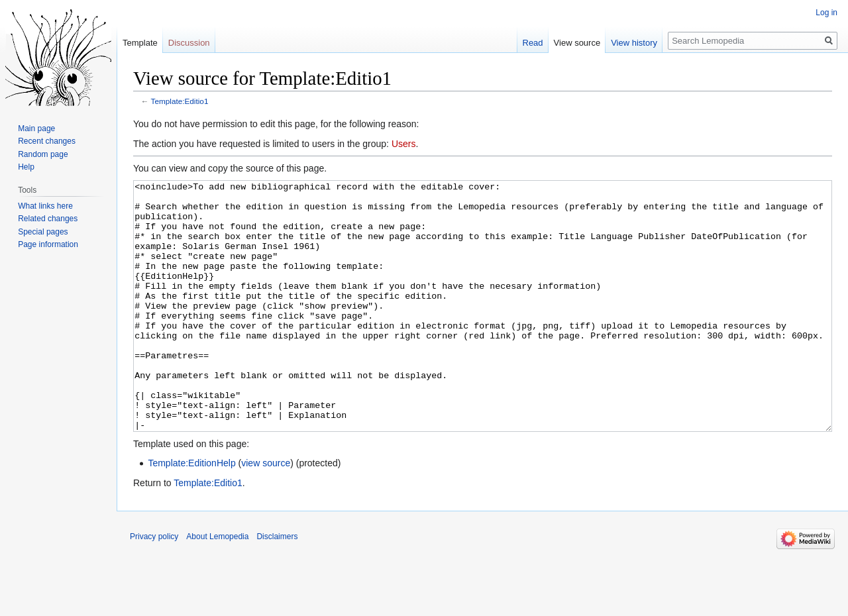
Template (140, 43)
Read (533, 43)
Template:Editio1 (180, 101)
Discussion (189, 43)
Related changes (48, 219)
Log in (826, 13)
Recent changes (47, 141)
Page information (48, 244)
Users (404, 144)
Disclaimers (277, 586)
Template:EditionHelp (191, 513)
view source (266, 513)
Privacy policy (154, 586)
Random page (43, 154)
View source (577, 43)
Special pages (43, 232)
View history (634, 43)
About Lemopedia (217, 586)
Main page (36, 128)
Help (26, 167)
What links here (45, 206)
